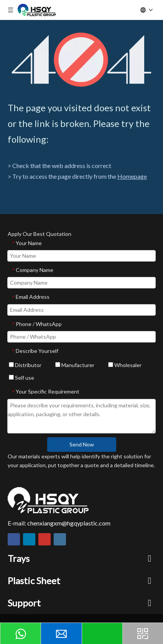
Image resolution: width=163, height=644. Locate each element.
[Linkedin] (29, 539)
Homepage (132, 176)
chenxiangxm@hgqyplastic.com (69, 523)
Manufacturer (75, 365)
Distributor (25, 365)
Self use (21, 378)
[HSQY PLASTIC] (48, 500)
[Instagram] (60, 539)
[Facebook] (14, 539)
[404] (81, 60)
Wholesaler (125, 365)
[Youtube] (44, 539)
